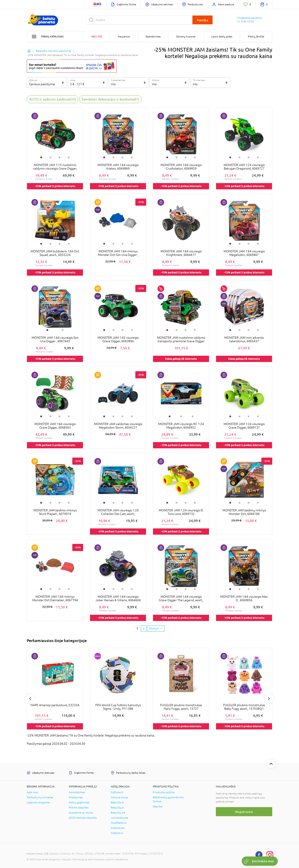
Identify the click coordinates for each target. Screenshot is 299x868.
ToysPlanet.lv (119, 823)
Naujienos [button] (124, 37)
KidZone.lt (117, 792)
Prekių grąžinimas (79, 802)
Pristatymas (76, 797)
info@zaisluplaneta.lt (249, 18)
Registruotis (244, 812)
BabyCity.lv (117, 808)
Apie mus (32, 792)
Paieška (202, 20)
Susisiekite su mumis (81, 813)
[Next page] (156, 629)
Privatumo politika (164, 792)
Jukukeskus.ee (120, 818)
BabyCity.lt (117, 802)
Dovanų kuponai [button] (186, 37)
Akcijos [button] (97, 36)
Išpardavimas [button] (153, 37)
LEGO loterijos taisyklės (83, 818)
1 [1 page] (137, 628)
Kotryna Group (119, 797)
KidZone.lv (117, 833)
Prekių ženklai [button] (256, 37)
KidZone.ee (118, 828)
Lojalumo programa (38, 802)
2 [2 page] (144, 628)
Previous (30, 699)
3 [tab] (59, 157)
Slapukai (158, 806)
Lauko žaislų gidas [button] (222, 37)
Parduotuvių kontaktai (40, 797)
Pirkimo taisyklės (79, 808)
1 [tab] (41, 157)
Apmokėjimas (77, 792)
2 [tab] (50, 157)
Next (269, 699)
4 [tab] (69, 157)
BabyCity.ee (118, 813)
